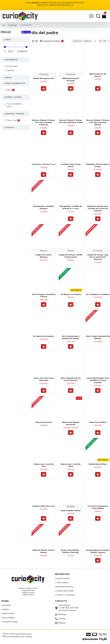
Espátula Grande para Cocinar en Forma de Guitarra (98, 212)
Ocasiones (13, 25)
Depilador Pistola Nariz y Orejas (98, 169)
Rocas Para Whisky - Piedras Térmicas (71, 555)
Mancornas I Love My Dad (44, 469)
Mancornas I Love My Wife (71, 469)
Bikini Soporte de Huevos (98, 78)
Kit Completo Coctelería (98, 298)
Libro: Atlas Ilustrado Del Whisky (98, 341)
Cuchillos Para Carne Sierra (71, 169)
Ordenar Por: (66, 44)
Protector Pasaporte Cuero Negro (98, 511)
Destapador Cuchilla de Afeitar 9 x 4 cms (71, 211)
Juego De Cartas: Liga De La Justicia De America (98, 260)
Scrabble (71, 510)
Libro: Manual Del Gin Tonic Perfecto (71, 383)
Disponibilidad (12, 60)
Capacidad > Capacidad (15, 114)
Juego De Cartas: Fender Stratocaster (71, 259)
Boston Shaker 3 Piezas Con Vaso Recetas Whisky (98, 126)
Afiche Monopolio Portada (71, 83)
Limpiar (27, 32)
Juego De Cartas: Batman (44, 259)
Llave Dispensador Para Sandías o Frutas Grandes (98, 384)
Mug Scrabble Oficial (71, 514)
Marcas (9, 78)
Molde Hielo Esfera (98, 467)
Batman (44, 254)
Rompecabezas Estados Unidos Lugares (98, 555)
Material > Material (14, 97)
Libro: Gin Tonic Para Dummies (44, 383)
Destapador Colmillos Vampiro (44, 211)
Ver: (101, 44)
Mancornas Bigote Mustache (71, 427)
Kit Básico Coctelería (71, 298)
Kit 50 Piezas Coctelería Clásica (44, 299)
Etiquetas (10, 128)
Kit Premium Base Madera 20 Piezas (71, 341)
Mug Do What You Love (44, 509)
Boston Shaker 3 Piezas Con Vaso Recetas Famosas (44, 126)
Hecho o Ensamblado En (15, 83)
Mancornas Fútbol (98, 426)
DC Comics (98, 254)
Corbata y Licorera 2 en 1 (44, 168)
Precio (8, 40)
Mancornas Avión (44, 426)
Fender (71, 254)
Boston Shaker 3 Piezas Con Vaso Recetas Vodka (71, 125)
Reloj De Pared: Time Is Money (44, 555)
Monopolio (44, 78)
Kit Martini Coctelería (44, 340)
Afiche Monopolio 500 (44, 82)
